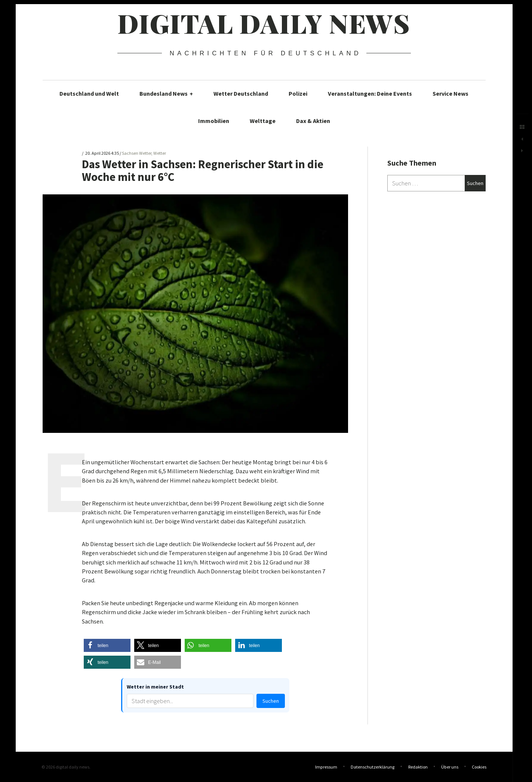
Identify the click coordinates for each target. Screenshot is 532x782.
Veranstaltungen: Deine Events (370, 93)
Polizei (298, 93)
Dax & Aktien (313, 121)
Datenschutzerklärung (373, 767)
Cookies (479, 767)
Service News (450, 93)
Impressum (326, 767)
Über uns (450, 767)
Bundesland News (166, 93)
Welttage (263, 121)
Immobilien (214, 121)
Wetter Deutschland (241, 93)
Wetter (160, 153)
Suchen (271, 701)
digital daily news (264, 23)
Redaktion (418, 767)
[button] (107, 645)
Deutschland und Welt (89, 93)
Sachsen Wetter (137, 153)
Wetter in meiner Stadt (155, 687)
